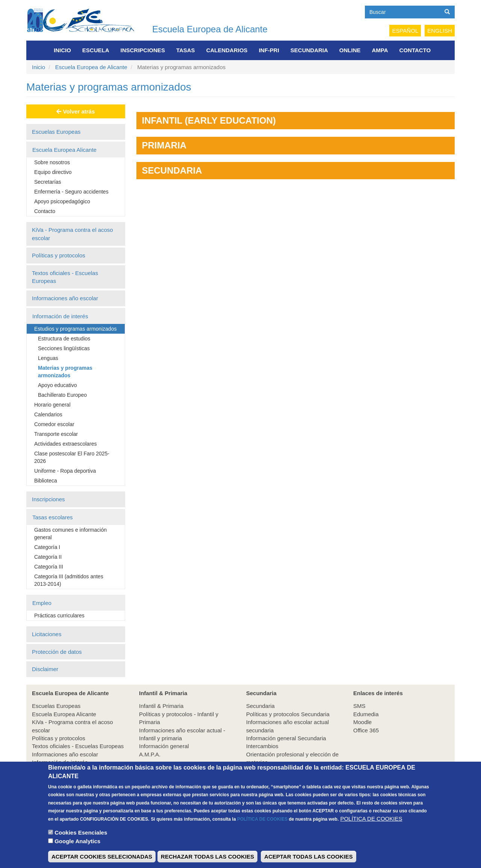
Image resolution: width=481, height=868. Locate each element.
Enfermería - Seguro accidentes (71, 192)
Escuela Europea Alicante (64, 150)
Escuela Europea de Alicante (210, 29)
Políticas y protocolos (59, 255)
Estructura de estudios (64, 339)
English (440, 31)
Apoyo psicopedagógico (62, 201)
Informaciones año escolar (65, 298)
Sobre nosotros (52, 162)
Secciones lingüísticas (64, 348)
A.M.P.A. (150, 754)
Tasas (186, 50)
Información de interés (60, 316)
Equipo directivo (53, 172)
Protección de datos (57, 652)
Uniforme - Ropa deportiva (65, 471)
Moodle (362, 722)
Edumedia (366, 714)
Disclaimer (45, 669)
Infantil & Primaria (161, 706)
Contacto (415, 50)
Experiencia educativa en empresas (291, 770)
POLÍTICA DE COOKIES (262, 830)
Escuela (96, 50)
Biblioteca (46, 481)
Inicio (62, 50)
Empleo (42, 603)
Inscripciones (143, 50)
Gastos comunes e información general (70, 534)
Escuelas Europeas (56, 132)
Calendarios (227, 50)
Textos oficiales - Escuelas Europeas (65, 277)
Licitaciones (47, 634)
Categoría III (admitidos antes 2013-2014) (69, 580)
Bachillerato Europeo (62, 395)
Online (350, 50)
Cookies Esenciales (81, 843)
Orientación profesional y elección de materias (292, 758)
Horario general (52, 405)
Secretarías (48, 182)
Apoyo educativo (57, 385)
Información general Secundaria (286, 738)
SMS (359, 706)
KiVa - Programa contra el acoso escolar (73, 234)
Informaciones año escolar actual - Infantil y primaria (182, 734)
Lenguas (48, 358)
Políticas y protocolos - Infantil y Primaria (179, 718)
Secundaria (309, 50)
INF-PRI (269, 50)
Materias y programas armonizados (65, 372)
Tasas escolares (53, 517)
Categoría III (49, 567)
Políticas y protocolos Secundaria (288, 714)
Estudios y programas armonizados (75, 329)
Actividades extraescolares (66, 444)
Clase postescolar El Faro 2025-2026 (72, 457)
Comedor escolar (54, 424)
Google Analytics (77, 852)
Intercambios (262, 746)
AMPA (380, 50)
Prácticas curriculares (59, 615)
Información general (164, 746)
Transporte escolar (56, 434)
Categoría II (48, 557)
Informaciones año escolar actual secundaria (287, 726)
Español (405, 31)
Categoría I (47, 547)
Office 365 (366, 730)
